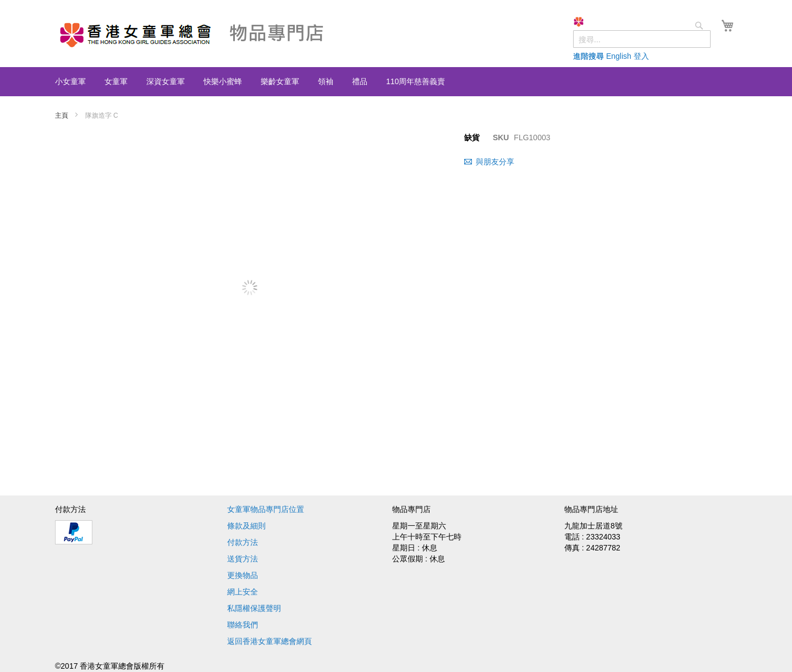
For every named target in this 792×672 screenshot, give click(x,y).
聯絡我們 (243, 625)
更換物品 (243, 575)
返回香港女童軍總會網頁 (269, 641)
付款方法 (243, 542)
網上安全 (243, 592)
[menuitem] (70, 81)
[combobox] (642, 39)
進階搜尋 (588, 56)
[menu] (396, 82)
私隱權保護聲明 (254, 608)
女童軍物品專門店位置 (266, 509)
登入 (641, 56)
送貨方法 (243, 559)
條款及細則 (246, 526)
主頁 (62, 115)
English (619, 56)
